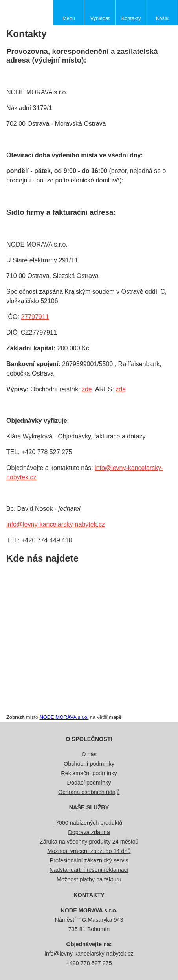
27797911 (35, 317)
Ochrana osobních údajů (89, 792)
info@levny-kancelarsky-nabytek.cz (56, 524)
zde (87, 389)
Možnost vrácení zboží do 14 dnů (89, 851)
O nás (89, 754)
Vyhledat (100, 18)
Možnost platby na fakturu (89, 879)
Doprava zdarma (89, 832)
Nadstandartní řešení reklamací (89, 870)
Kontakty (131, 18)
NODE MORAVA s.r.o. (64, 717)
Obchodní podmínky (89, 764)
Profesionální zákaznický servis (89, 860)
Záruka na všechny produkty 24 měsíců (89, 842)
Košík (162, 18)
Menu (69, 18)
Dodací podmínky (89, 783)
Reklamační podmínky (89, 773)
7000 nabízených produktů (89, 823)
